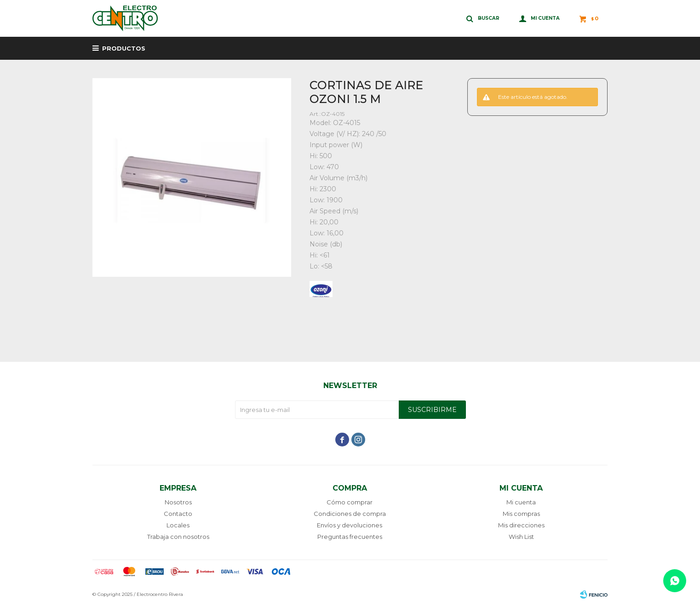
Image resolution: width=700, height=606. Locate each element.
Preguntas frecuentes (350, 537)
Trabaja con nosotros (178, 537)
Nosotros (178, 502)
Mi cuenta (521, 502)
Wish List (521, 537)
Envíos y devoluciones (350, 525)
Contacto (178, 514)
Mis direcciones (521, 525)
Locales (178, 525)
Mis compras (521, 514)
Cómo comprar (350, 502)
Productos (124, 48)
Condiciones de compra (350, 514)
